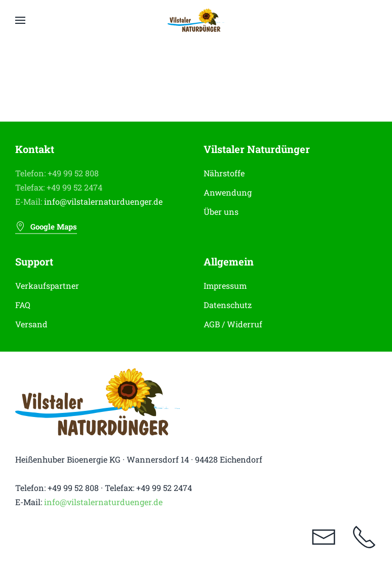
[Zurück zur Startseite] (196, 20)
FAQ (23, 305)
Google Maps (46, 226)
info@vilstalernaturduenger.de (103, 201)
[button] (20, 20)
